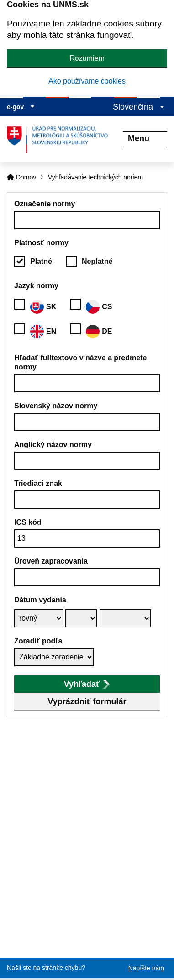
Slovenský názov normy (56, 406)
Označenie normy (45, 204)
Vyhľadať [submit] (87, 684)
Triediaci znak (38, 483)
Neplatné (97, 261)
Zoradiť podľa (38, 641)
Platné (41, 261)
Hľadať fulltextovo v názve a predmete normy (80, 362)
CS (99, 307)
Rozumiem (87, 58)
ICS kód (28, 522)
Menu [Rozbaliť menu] (145, 138)
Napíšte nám (146, 968)
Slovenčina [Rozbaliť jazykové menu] (139, 107)
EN (43, 332)
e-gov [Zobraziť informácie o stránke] (21, 107)
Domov (21, 177)
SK (43, 307)
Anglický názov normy (53, 445)
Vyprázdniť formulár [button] (87, 701)
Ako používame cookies (87, 81)
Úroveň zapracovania (51, 561)
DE (99, 332)
